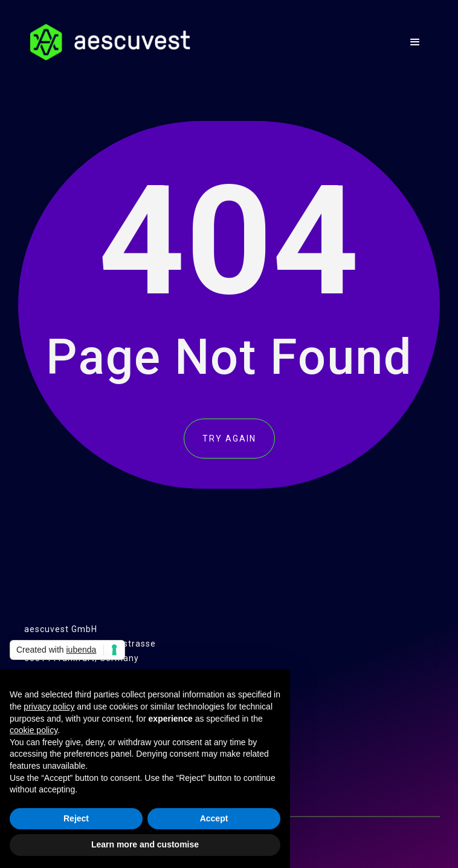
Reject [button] (76, 818)
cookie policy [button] (34, 730)
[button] (415, 42)
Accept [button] (214, 818)
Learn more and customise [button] (145, 844)
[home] (107, 42)
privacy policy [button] (49, 706)
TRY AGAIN (229, 439)
